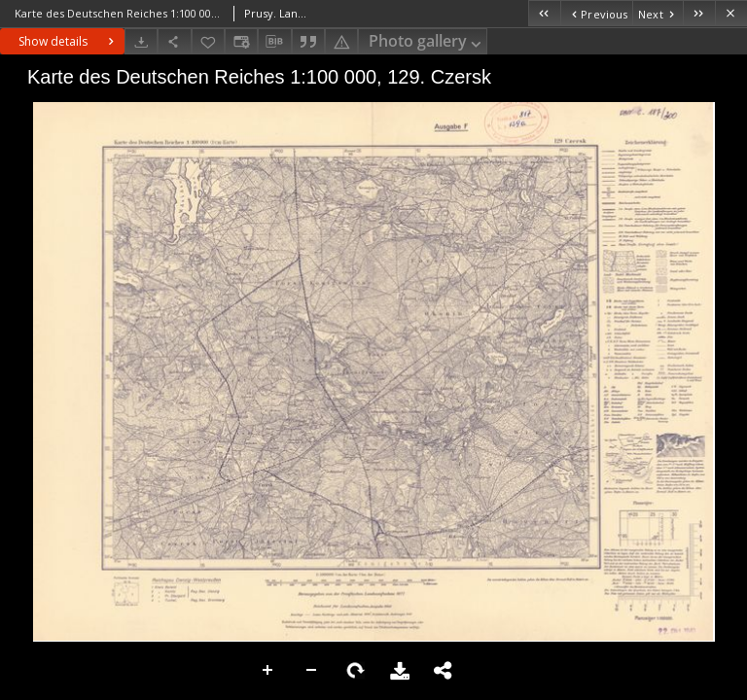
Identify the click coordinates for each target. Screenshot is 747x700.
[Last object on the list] (699, 13)
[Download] (141, 41)
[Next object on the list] (658, 13)
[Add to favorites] (208, 41)
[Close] (731, 13)
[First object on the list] (544, 13)
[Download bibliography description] (274, 42)
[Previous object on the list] (596, 13)
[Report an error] (341, 41)
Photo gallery (427, 42)
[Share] (174, 41)
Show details (69, 41)
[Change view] (241, 41)
